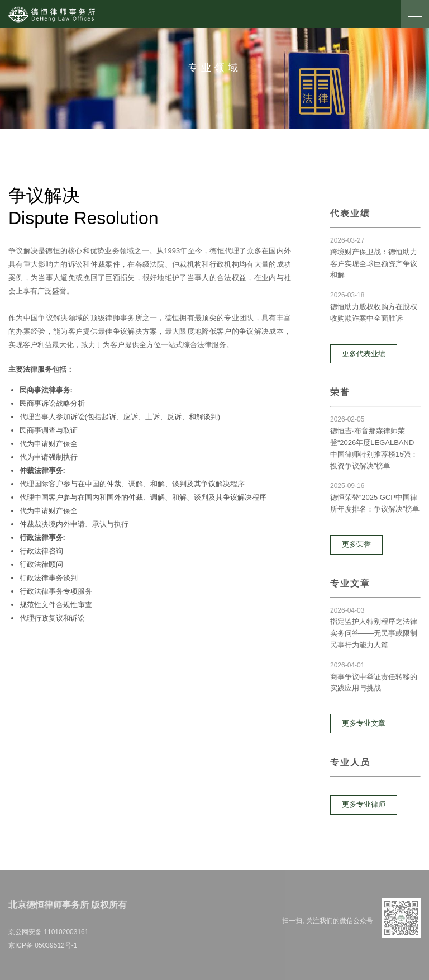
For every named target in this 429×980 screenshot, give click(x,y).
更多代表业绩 (364, 354)
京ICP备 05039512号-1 (43, 945)
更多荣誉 (356, 544)
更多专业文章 (364, 723)
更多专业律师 (364, 804)
